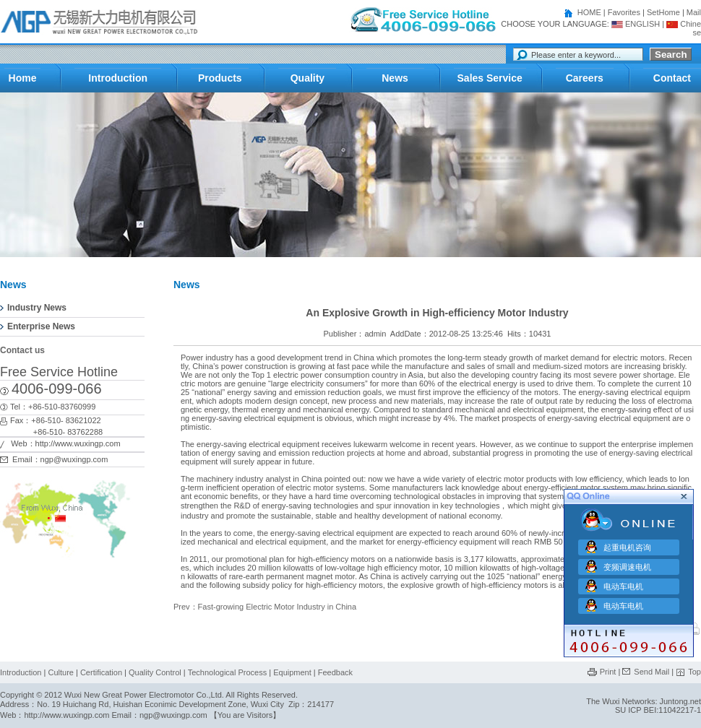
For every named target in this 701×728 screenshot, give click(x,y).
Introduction (21, 672)
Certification (101, 672)
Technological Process (227, 672)
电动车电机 (623, 584)
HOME (589, 12)
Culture (60, 672)
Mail (694, 12)
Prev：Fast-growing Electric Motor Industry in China (265, 607)
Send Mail (651, 672)
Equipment (293, 672)
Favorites (624, 12)
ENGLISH (636, 24)
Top (694, 672)
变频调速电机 (627, 565)
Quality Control (155, 672)
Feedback (335, 672)
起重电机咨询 (627, 545)
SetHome (663, 12)
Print (608, 672)
